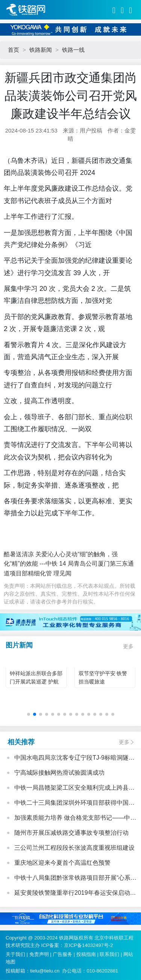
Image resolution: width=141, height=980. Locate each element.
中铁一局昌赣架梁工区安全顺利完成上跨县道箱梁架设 (74, 789)
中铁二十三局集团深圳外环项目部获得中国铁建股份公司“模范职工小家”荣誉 (74, 804)
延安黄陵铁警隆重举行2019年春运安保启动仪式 (75, 894)
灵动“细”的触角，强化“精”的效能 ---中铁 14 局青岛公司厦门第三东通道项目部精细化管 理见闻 (69, 564)
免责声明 (39, 954)
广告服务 (62, 954)
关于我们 (15, 954)
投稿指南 (86, 954)
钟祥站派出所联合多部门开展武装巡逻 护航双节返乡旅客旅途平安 (36, 682)
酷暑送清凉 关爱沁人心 (35, 554)
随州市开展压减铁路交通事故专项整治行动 (71, 833)
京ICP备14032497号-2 (88, 945)
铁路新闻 (41, 50)
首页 (14, 50)
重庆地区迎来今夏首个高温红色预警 (62, 863)
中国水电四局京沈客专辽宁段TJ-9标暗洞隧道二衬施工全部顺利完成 (74, 759)
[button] (29, 714)
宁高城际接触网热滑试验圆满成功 (59, 773)
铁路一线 (73, 50)
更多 (128, 646)
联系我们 (109, 954)
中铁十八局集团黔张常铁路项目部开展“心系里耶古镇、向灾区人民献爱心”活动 (75, 879)
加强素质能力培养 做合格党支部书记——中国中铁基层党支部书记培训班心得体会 (75, 819)
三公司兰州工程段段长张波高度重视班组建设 (74, 848)
